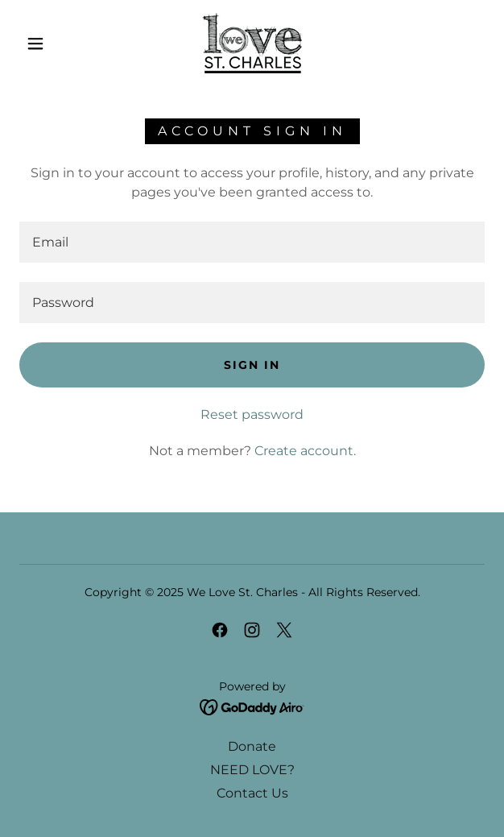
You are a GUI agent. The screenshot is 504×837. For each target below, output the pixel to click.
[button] (43, 44)
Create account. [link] (305, 451)
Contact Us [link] (252, 793)
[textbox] (252, 242)
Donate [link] (252, 746)
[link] (252, 43)
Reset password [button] (252, 414)
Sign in (252, 365)
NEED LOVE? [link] (252, 770)
